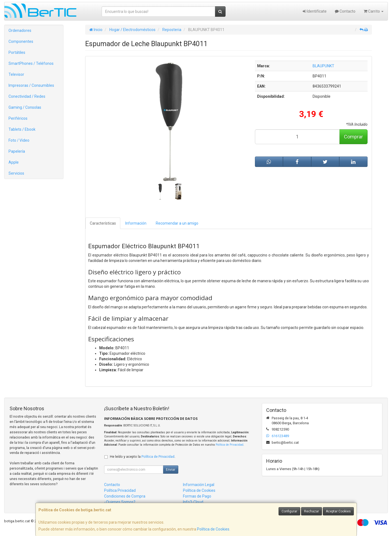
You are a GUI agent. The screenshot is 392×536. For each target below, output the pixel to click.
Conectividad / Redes (27, 96)
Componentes (21, 41)
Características (103, 223)
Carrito (374, 11)
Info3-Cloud (193, 502)
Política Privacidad (120, 490)
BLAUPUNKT (323, 66)
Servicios (16, 173)
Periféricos (18, 118)
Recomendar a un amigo (177, 223)
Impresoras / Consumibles (31, 85)
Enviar (171, 470)
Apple (14, 162)
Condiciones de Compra (125, 496)
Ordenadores (20, 30)
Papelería (17, 151)
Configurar (289, 511)
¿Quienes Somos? (120, 502)
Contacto (345, 11)
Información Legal (199, 485)
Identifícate (315, 11)
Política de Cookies (213, 529)
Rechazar (312, 511)
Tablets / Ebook (22, 129)
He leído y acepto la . (143, 457)
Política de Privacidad (230, 445)
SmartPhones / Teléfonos (31, 63)
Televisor (16, 74)
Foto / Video (19, 140)
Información (136, 223)
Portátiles (17, 52)
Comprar (353, 137)
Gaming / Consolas (25, 107)
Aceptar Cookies (338, 511)
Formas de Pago (197, 496)
